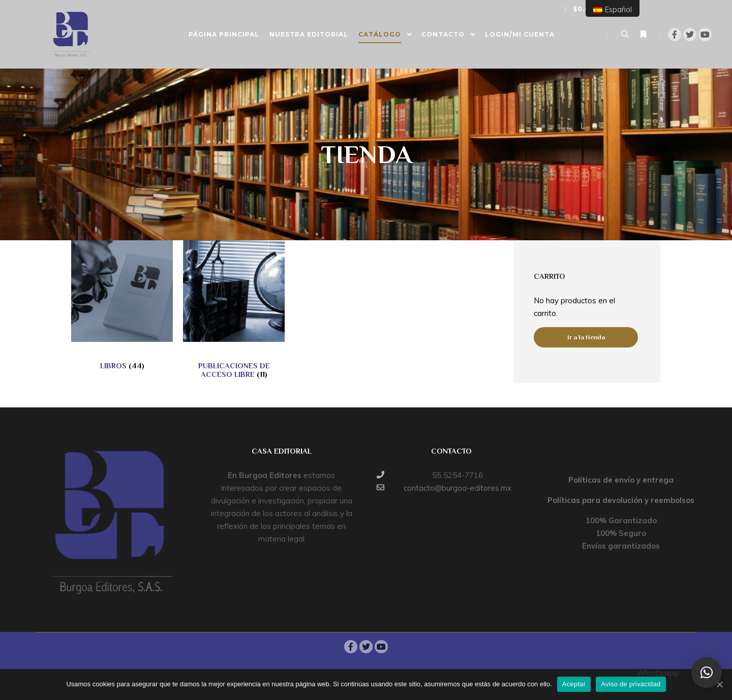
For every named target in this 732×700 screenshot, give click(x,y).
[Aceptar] (719, 684)
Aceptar (574, 684)
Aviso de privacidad (631, 684)
